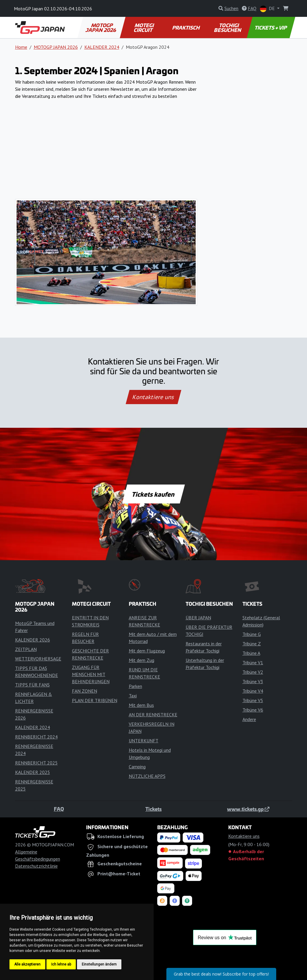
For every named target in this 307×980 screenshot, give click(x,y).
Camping (137, 767)
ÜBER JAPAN (198, 618)
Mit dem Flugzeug (147, 651)
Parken (135, 686)
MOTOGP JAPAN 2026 (101, 27)
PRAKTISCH (186, 27)
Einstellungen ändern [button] (99, 964)
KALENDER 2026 (33, 640)
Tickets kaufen (153, 494)
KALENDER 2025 (33, 772)
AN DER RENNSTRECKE (153, 715)
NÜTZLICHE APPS (147, 776)
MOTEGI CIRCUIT (144, 27)
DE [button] (268, 9)
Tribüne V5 (253, 700)
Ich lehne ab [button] (61, 964)
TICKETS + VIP (271, 27)
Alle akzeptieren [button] (27, 964)
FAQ (59, 809)
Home (21, 47)
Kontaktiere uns (153, 397)
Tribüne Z (252, 644)
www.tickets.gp (248, 809)
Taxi (133, 696)
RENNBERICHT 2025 (36, 763)
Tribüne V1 (253, 662)
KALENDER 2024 (102, 47)
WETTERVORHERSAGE (38, 659)
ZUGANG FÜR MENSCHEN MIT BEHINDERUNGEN (91, 674)
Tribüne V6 (253, 710)
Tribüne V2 (253, 672)
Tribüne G (252, 634)
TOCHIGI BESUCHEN (228, 27)
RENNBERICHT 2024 (36, 737)
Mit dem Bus (141, 705)
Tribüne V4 (253, 691)
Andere (249, 719)
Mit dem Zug (142, 660)
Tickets (153, 809)
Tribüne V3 (253, 681)
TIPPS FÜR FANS (32, 685)
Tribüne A (251, 653)
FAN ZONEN (85, 691)
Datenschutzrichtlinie (36, 866)
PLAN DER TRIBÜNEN (95, 700)
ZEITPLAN (26, 649)
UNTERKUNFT (144, 741)
